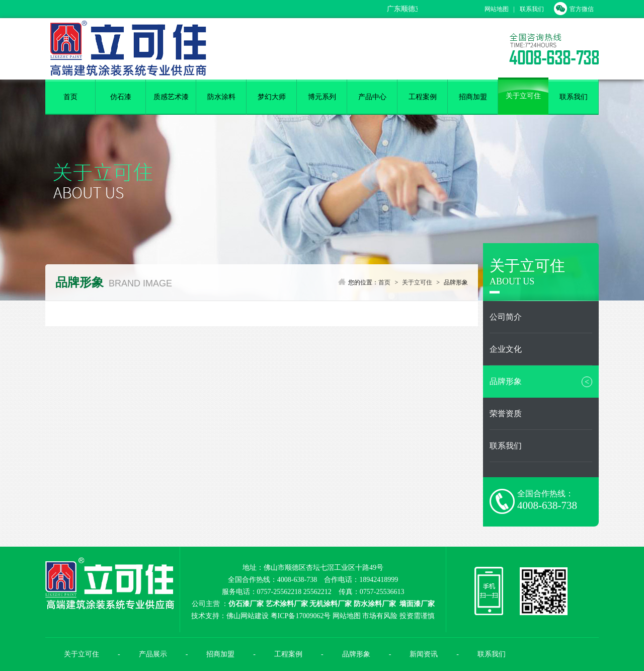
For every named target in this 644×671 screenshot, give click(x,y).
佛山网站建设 (248, 616)
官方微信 (574, 9)
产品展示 (153, 654)
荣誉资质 (506, 414)
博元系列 (322, 97)
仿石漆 (121, 97)
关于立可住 (523, 96)
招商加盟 (473, 97)
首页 (70, 97)
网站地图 (497, 9)
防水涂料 (221, 97)
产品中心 (372, 97)
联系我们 (532, 9)
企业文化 (506, 349)
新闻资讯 (424, 654)
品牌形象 (541, 382)
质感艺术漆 (171, 97)
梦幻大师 (272, 97)
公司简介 (506, 317)
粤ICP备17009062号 (301, 616)
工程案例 (423, 97)
